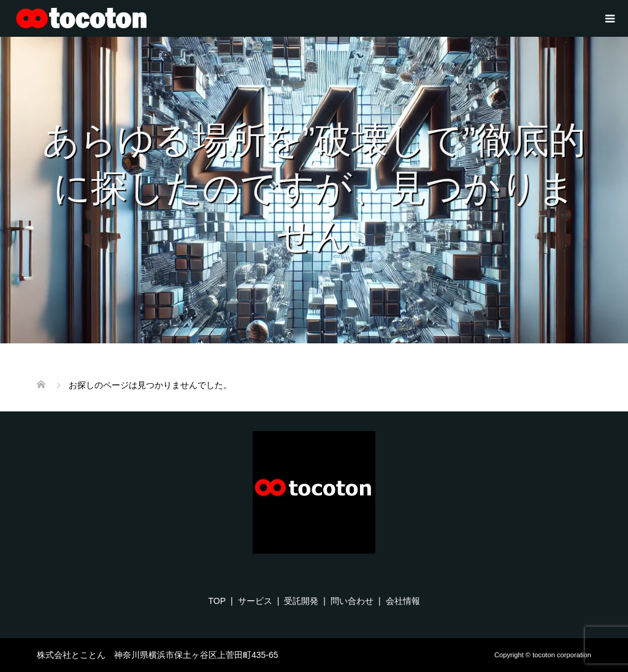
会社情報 (403, 601)
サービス (255, 601)
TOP (217, 601)
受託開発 (301, 601)
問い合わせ (352, 601)
